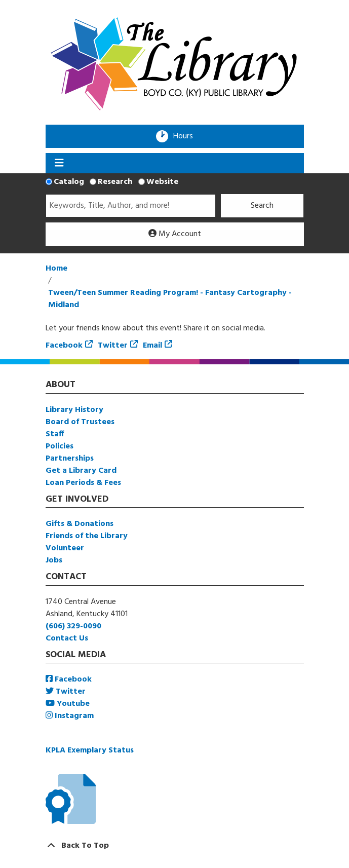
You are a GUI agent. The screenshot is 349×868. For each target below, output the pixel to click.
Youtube (68, 704)
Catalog (69, 182)
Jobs (54, 560)
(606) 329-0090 (73, 626)
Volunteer (65, 548)
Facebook (64, 346)
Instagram (70, 716)
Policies (60, 446)
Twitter (113, 346)
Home (56, 269)
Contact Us (67, 638)
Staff (55, 434)
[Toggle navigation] (60, 163)
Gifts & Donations (80, 524)
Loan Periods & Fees (83, 483)
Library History (74, 410)
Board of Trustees (80, 422)
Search (262, 206)
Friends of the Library (87, 536)
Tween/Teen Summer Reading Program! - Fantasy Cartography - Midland (170, 299)
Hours (186, 136)
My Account (175, 234)
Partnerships (70, 459)
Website (162, 182)
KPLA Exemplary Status (90, 750)
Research (115, 182)
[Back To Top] (175, 846)
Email (152, 346)
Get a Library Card (81, 471)
